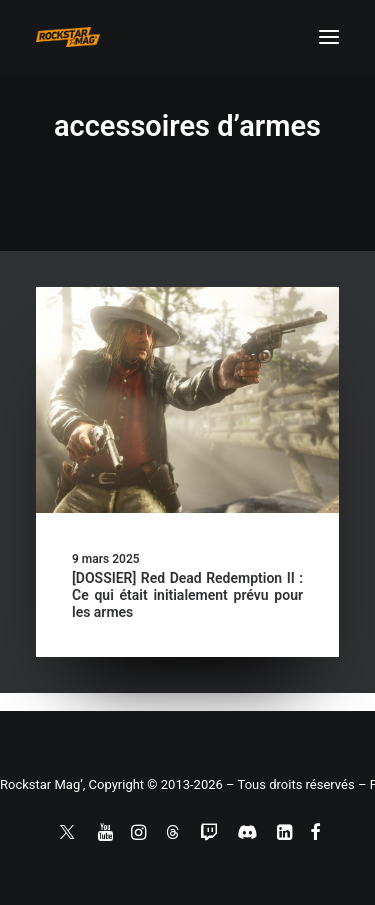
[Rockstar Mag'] (68, 37)
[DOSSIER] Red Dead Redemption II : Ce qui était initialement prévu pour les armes (187, 595)
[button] (329, 37)
